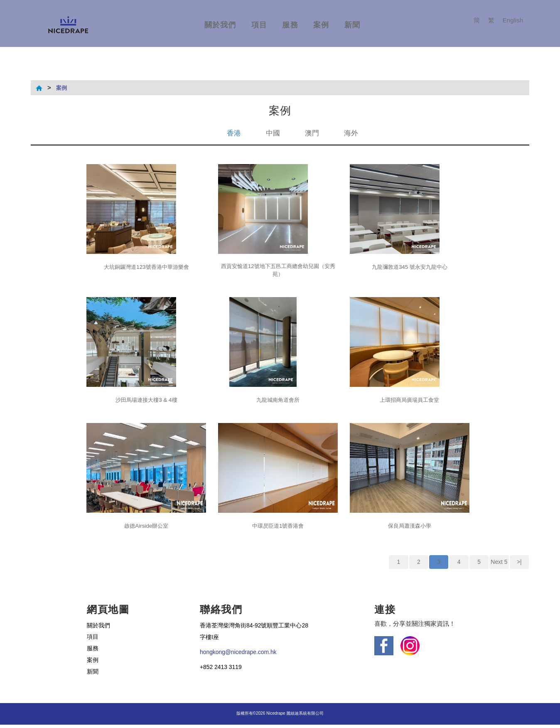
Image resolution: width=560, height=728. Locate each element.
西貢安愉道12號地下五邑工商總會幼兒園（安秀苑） (278, 271)
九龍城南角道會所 (278, 402)
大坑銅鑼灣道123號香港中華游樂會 (146, 267)
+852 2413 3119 (222, 670)
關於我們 (220, 25)
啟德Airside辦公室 (146, 528)
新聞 (352, 25)
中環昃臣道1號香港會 (278, 528)
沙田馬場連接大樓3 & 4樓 (146, 402)
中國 (273, 133)
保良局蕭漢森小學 (410, 528)
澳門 (312, 133)
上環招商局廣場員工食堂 (409, 402)
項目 (259, 25)
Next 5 (499, 564)
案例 (321, 25)
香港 (233, 133)
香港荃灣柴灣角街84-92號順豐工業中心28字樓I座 (254, 634)
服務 (290, 25)
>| (519, 564)
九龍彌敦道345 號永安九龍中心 (409, 267)
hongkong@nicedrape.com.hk (241, 655)
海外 (352, 133)
